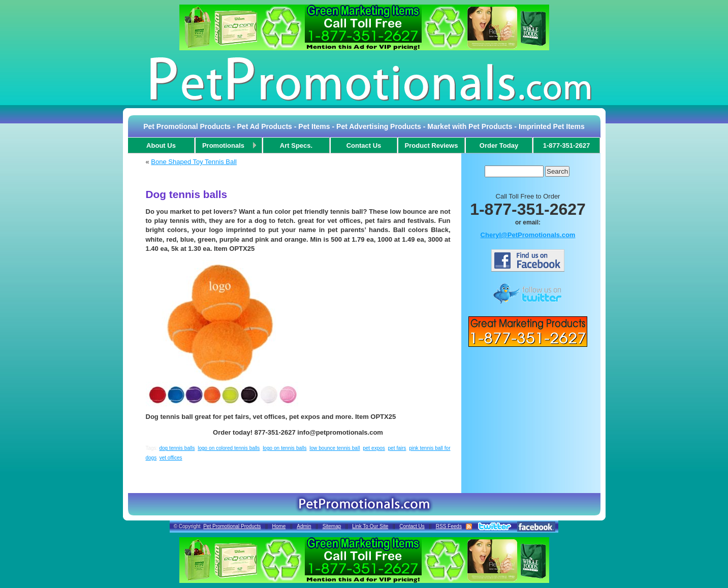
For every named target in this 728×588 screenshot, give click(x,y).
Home (279, 526)
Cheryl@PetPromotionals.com (528, 235)
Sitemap (332, 526)
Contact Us (412, 526)
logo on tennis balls (284, 448)
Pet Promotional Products (232, 526)
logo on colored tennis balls (229, 448)
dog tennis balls (177, 448)
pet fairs (397, 448)
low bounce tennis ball (335, 448)
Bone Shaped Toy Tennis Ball (194, 162)
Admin (304, 526)
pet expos (374, 448)
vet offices (171, 458)
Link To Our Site (370, 526)
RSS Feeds (449, 526)
